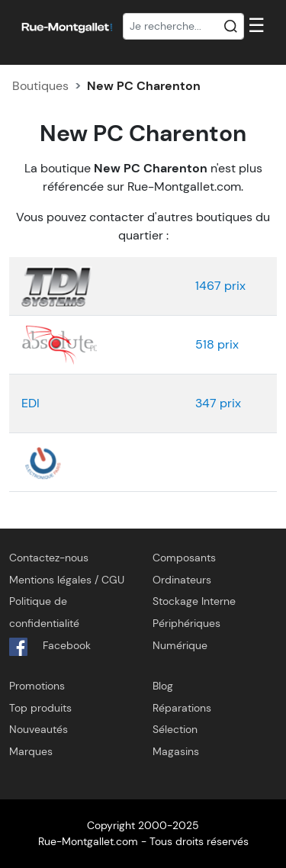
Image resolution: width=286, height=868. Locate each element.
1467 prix (220, 286)
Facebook (50, 647)
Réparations (182, 708)
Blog (163, 686)
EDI (31, 403)
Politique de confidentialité (44, 612)
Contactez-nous (49, 558)
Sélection (175, 729)
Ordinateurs (182, 580)
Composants (184, 558)
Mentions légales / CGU (67, 580)
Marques (31, 751)
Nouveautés (39, 729)
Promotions (37, 686)
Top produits (40, 708)
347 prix (218, 403)
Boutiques (40, 86)
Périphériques (186, 623)
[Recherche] (184, 27)
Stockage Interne (194, 601)
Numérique (180, 645)
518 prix (217, 344)
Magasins (176, 751)
